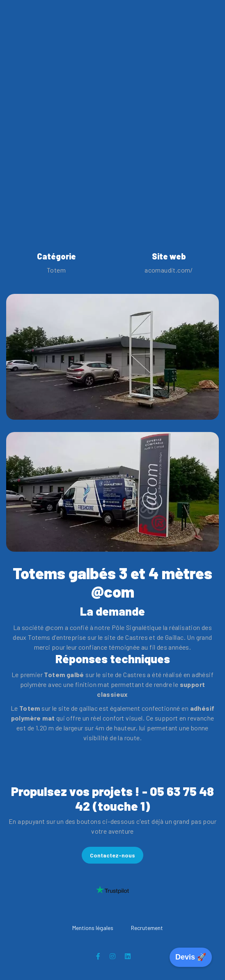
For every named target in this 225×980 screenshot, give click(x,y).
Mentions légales (93, 928)
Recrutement (147, 928)
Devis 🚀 (191, 957)
